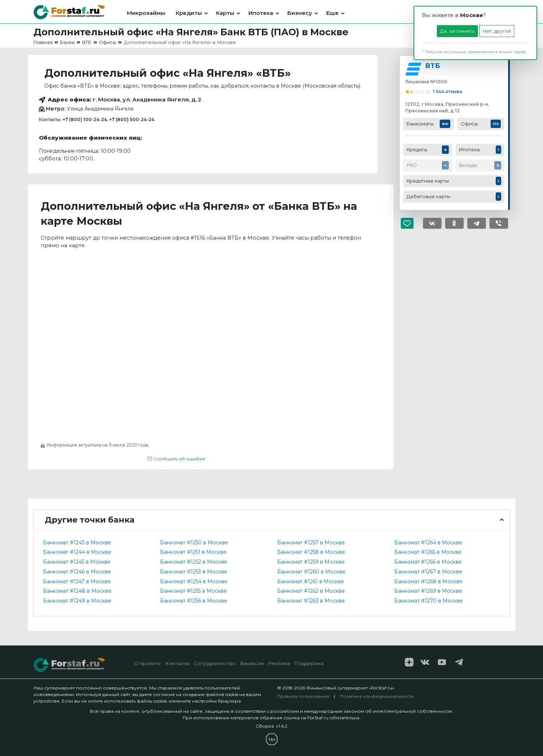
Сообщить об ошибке (176, 459)
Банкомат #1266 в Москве (428, 562)
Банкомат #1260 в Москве (311, 572)
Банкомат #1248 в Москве (77, 591)
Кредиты (189, 13)
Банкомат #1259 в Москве (311, 562)
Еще (332, 13)
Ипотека (261, 13)
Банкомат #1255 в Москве (193, 591)
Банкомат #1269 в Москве (428, 591)
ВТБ (433, 66)
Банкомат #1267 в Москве (428, 572)
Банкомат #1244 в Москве (77, 552)
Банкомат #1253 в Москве (194, 572)
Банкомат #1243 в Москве (77, 543)
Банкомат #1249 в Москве (77, 601)
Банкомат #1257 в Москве (311, 543)
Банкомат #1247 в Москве (77, 581)
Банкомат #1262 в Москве (311, 591)
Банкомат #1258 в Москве (311, 552)
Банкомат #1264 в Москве (428, 543)
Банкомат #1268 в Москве (428, 581)
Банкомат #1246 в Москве (77, 572)
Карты (225, 13)
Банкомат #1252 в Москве (194, 562)
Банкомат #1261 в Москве (311, 581)
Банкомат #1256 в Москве (194, 601)
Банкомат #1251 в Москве (193, 552)
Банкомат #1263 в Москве (311, 601)
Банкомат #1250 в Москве (194, 543)
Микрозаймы (146, 13)
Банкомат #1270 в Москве (429, 601)
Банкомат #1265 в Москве (428, 552)
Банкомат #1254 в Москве (194, 581)
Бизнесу (300, 13)
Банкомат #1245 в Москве (77, 562)
